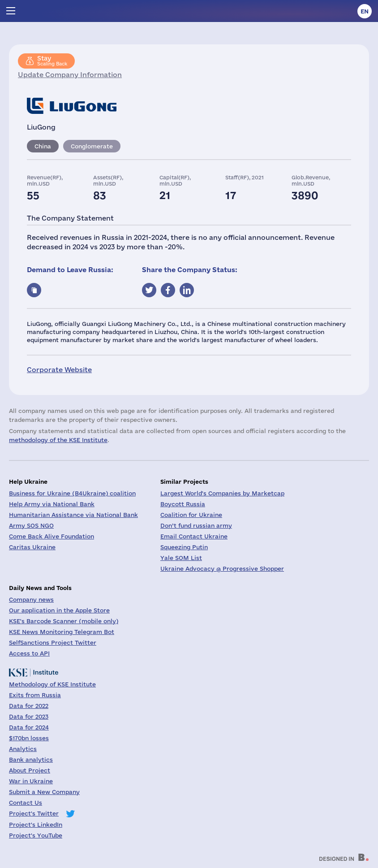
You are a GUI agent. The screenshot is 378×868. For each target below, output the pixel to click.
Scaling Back (52, 61)
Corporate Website (59, 370)
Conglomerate (92, 146)
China (43, 146)
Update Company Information (70, 75)
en (365, 11)
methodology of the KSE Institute (58, 440)
